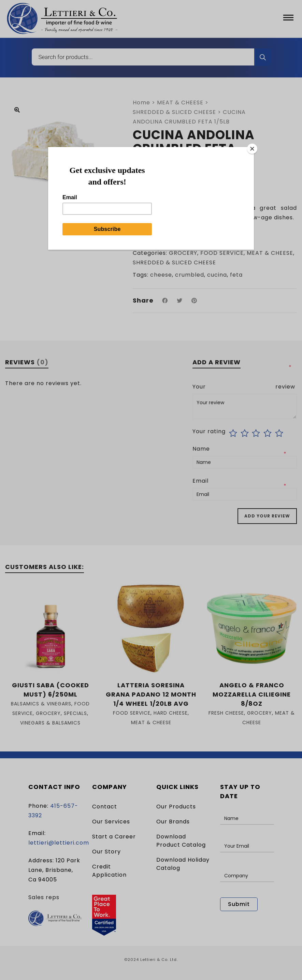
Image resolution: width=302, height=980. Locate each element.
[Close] (252, 149)
